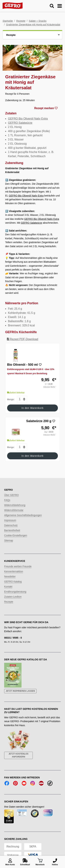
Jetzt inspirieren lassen (20, 691)
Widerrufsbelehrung (15, 505)
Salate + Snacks (38, 21)
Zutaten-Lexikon (13, 597)
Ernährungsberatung (15, 592)
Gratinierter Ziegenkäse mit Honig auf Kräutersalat (33, 25)
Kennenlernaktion (14, 571)
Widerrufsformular (14, 510)
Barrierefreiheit (12, 530)
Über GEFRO (11, 495)
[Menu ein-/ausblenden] (60, 6)
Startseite (8, 21)
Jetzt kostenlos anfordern (18, 755)
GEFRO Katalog (13, 582)
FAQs (7, 500)
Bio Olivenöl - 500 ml (22, 365)
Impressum (10, 520)
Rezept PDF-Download (23, 339)
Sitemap (9, 540)
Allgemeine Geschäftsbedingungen (23, 515)
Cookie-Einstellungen (16, 535)
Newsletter (10, 576)
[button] (32, 35)
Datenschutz (11, 525)
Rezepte (21, 21)
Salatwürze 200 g (39, 421)
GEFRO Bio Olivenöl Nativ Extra (28, 119)
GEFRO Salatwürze (20, 123)
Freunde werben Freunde (18, 566)
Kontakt (8, 587)
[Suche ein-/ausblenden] (52, 6)
